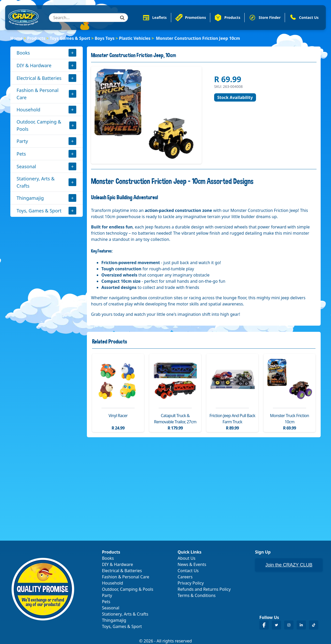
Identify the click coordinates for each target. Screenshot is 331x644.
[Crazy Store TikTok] (314, 625)
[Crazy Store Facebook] (264, 625)
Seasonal (26, 166)
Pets (21, 154)
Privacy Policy (191, 583)
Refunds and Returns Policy (204, 589)
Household (28, 110)
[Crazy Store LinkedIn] (301, 625)
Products (36, 38)
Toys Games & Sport (70, 38)
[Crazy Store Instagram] (289, 625)
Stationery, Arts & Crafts (36, 182)
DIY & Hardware (34, 65)
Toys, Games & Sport (39, 211)
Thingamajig (30, 198)
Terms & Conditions (197, 595)
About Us (187, 558)
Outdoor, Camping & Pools (39, 125)
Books (23, 53)
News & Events (192, 564)
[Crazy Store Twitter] (276, 625)
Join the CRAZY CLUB (289, 565)
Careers (185, 577)
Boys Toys (105, 38)
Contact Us (188, 571)
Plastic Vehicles (135, 38)
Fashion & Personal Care (37, 94)
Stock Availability (235, 97)
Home (16, 38)
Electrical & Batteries (39, 78)
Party (22, 141)
